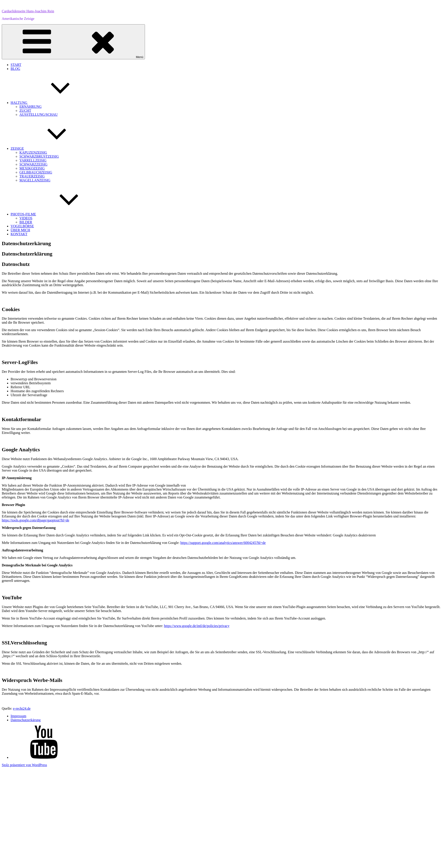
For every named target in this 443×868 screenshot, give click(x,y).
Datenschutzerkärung (26, 720)
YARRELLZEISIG (33, 160)
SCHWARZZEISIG (33, 164)
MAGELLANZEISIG (35, 180)
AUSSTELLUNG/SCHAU (38, 115)
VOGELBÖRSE (22, 226)
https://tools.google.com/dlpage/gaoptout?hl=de (36, 520)
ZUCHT (25, 111)
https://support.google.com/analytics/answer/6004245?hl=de (223, 543)
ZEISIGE (50, 148)
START (16, 65)
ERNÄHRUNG (30, 107)
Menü (73, 42)
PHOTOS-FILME (56, 214)
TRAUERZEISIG (32, 176)
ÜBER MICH (20, 230)
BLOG (15, 69)
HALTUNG (52, 103)
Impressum (18, 716)
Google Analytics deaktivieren (354, 535)
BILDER (26, 222)
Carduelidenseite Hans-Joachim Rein (28, 11)
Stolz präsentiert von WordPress (24, 765)
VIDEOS (26, 218)
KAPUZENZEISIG (33, 152)
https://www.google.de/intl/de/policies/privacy (197, 626)
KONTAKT (19, 234)
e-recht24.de (22, 708)
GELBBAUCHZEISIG (36, 172)
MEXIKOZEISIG (32, 168)
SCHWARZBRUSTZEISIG (39, 156)
